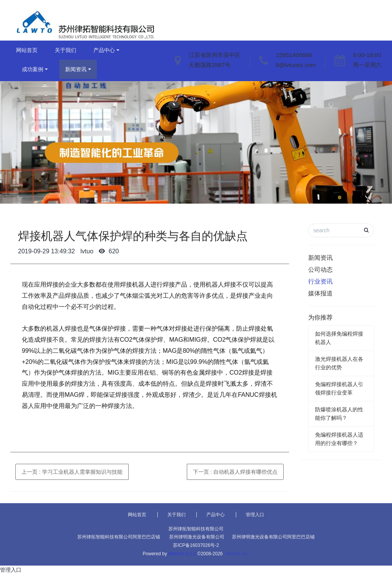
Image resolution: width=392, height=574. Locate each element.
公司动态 (320, 270)
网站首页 (27, 50)
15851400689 (294, 55)
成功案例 (33, 69)
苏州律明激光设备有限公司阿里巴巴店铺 (273, 537)
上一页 (72, 472)
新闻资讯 (76, 69)
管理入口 (255, 515)
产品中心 (104, 50)
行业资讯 (320, 281)
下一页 (235, 472)
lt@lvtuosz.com (296, 65)
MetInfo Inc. (237, 554)
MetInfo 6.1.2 (182, 554)
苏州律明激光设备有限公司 (197, 537)
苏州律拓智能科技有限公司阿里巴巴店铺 (119, 537)
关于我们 (65, 50)
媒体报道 (320, 293)
